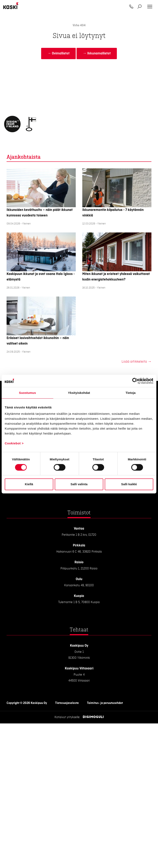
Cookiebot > (14, 443)
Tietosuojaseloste (67, 703)
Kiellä (29, 484)
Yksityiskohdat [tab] (79, 393)
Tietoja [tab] (131, 393)
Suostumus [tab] (27, 393)
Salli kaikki (129, 484)
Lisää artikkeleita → (137, 362)
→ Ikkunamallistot (97, 53)
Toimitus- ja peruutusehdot (105, 703)
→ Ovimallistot (58, 53)
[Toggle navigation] (150, 7)
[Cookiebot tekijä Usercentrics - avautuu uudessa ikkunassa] (135, 381)
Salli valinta (79, 484)
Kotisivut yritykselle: (67, 717)
